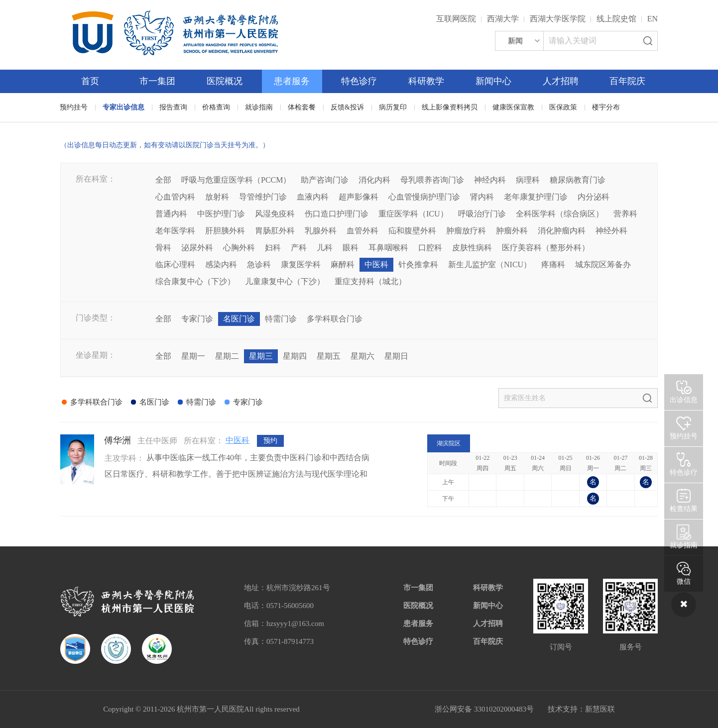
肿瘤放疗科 (466, 231)
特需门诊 (281, 319)
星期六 (362, 356)
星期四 (295, 356)
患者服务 (292, 81)
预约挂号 (74, 107)
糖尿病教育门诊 (578, 180)
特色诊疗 (359, 81)
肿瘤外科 (512, 231)
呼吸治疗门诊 (482, 214)
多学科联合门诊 (335, 319)
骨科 (163, 248)
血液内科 (313, 197)
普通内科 (171, 214)
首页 (90, 81)
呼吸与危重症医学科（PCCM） (236, 180)
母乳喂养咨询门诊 (432, 180)
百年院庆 (627, 81)
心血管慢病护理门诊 (424, 197)
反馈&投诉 (347, 107)
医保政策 (563, 107)
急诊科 (259, 264)
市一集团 (157, 81)
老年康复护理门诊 (536, 197)
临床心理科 (175, 264)
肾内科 (482, 197)
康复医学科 (301, 264)
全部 (163, 180)
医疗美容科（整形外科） (546, 248)
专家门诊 (197, 319)
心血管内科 (175, 197)
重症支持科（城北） (370, 281)
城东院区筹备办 (603, 264)
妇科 (273, 248)
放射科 (217, 197)
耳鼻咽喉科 (388, 248)
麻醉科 (343, 264)
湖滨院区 (449, 443)
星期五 (329, 356)
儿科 (325, 248)
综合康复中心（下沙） (195, 281)
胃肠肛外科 (275, 231)
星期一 (193, 356)
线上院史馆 (616, 19)
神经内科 (490, 180)
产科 (299, 248)
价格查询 (216, 107)
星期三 (261, 356)
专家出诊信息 (123, 107)
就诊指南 (259, 107)
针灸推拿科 (418, 264)
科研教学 (426, 81)
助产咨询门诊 (325, 180)
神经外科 (611, 231)
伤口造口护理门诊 (337, 214)
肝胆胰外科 (225, 231)
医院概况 (225, 81)
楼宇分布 (606, 107)
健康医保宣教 (513, 107)
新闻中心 (493, 81)
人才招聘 (561, 81)
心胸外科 (239, 248)
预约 (270, 441)
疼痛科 (553, 264)
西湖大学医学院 (558, 19)
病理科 (528, 180)
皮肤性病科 (472, 248)
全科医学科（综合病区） (560, 214)
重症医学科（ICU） (413, 214)
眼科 (351, 248)
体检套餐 (302, 107)
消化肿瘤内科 (562, 231)
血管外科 (362, 231)
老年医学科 (175, 231)
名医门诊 (239, 319)
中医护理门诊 (221, 214)
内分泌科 (594, 197)
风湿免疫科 (275, 214)
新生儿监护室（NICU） (490, 264)
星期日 (396, 356)
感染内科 (221, 264)
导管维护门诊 (263, 197)
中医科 (376, 264)
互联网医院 (456, 19)
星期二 (227, 356)
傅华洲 (118, 440)
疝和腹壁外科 (412, 231)
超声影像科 (359, 197)
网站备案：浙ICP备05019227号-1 (367, 709)
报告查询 (173, 107)
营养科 (625, 214)
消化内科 (374, 180)
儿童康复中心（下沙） (285, 281)
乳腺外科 (321, 231)
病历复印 (393, 107)
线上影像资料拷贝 (450, 107)
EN (653, 19)
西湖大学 (503, 19)
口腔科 (430, 248)
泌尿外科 (197, 248)
